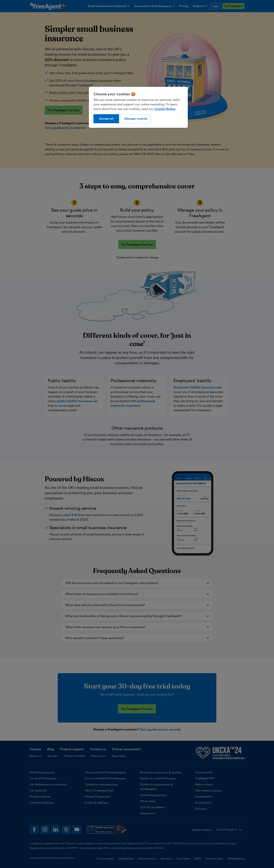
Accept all (106, 119)
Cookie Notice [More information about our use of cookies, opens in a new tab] (165, 109)
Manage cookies (136, 119)
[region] (138, 107)
